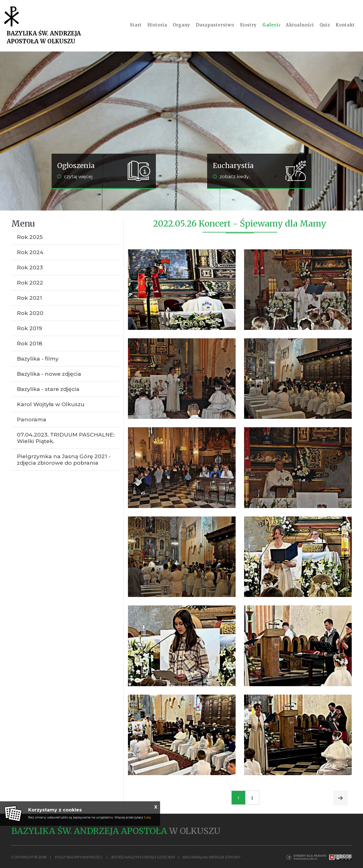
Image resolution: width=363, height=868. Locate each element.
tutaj (147, 817)
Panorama (32, 420)
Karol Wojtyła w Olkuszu (51, 404)
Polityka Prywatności (79, 857)
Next (340, 798)
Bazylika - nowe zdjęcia (49, 374)
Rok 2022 (30, 283)
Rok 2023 (30, 268)
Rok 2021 (29, 298)
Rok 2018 (30, 344)
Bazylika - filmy (38, 359)
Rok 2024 (30, 252)
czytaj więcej (75, 177)
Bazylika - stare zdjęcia (48, 389)
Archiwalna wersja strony (212, 857)
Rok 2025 (30, 237)
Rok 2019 (29, 328)
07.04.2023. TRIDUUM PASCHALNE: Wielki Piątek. (66, 438)
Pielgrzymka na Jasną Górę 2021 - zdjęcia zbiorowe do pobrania (64, 460)
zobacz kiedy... (232, 177)
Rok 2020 (30, 313)
